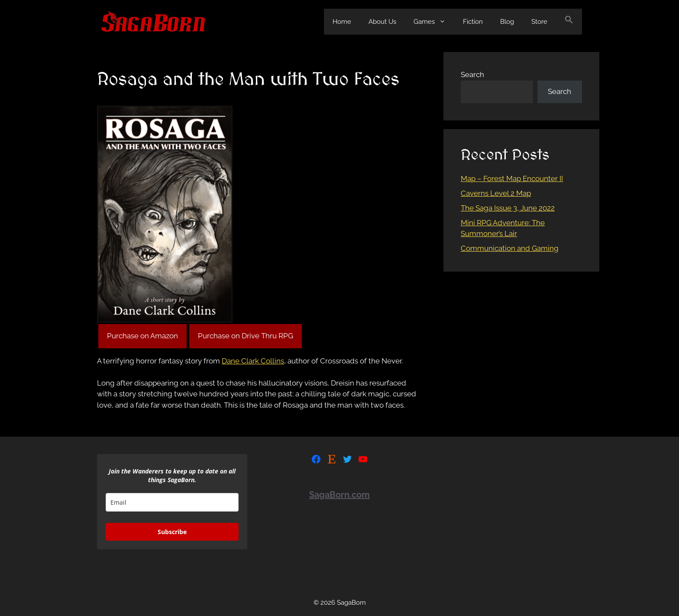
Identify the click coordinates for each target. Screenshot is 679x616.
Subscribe (172, 532)
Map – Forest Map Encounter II (512, 178)
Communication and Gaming (510, 248)
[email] (172, 502)
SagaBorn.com (339, 495)
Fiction (473, 22)
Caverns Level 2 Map (496, 193)
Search (472, 75)
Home (342, 22)
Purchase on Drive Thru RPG (246, 336)
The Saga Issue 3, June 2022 (508, 208)
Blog (507, 22)
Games (434, 22)
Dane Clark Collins (253, 361)
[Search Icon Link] (569, 22)
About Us (382, 22)
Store (539, 22)
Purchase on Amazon (142, 336)
